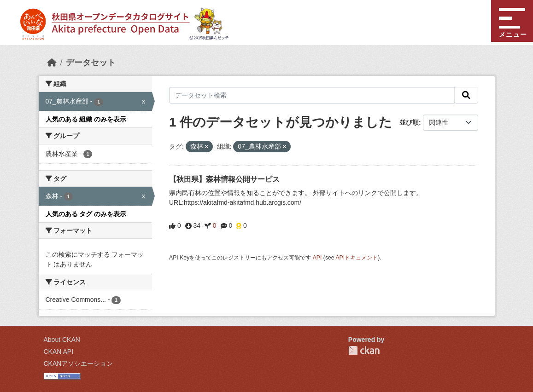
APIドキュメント (357, 258)
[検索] (466, 95)
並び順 (409, 122)
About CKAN (62, 340)
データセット (91, 63)
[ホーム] (52, 63)
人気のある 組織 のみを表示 (86, 119)
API (317, 258)
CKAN (364, 350)
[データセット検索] (312, 95)
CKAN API (59, 352)
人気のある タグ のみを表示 (86, 214)
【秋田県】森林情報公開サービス (224, 179)
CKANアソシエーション (79, 363)
